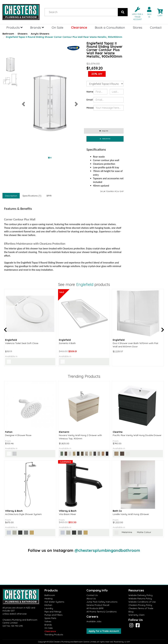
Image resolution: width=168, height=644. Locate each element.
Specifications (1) (32, 196)
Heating (48, 598)
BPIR (49, 196)
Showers (22, 34)
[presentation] (118, 119)
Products (14, 27)
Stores (138, 27)
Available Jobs (94, 621)
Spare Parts (50, 618)
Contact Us (92, 595)
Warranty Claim (136, 615)
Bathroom (8, 34)
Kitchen (48, 605)
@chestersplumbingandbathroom (107, 550)
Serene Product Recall (98, 605)
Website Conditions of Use (142, 602)
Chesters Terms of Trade (141, 608)
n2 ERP (127, 642)
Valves (48, 621)
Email (89, 100)
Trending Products (54, 635)
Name (89, 92)
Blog (131, 612)
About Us (91, 598)
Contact (156, 27)
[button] (136, 13)
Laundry (49, 608)
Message (89, 108)
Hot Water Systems (54, 602)
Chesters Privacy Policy (140, 605)
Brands (37, 27)
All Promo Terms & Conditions (101, 612)
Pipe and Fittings (53, 612)
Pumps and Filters (53, 615)
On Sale (58, 27)
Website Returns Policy (140, 598)
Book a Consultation (110, 27)
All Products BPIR (95, 608)
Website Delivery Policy (141, 595)
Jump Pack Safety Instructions (102, 602)
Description (11, 196)
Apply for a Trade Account (104, 631)
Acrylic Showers (40, 34)
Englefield (85, 284)
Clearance (79, 27)
